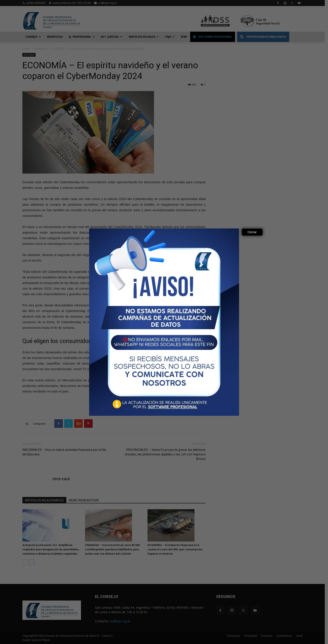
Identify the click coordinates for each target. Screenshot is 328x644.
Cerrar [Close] (252, 232)
